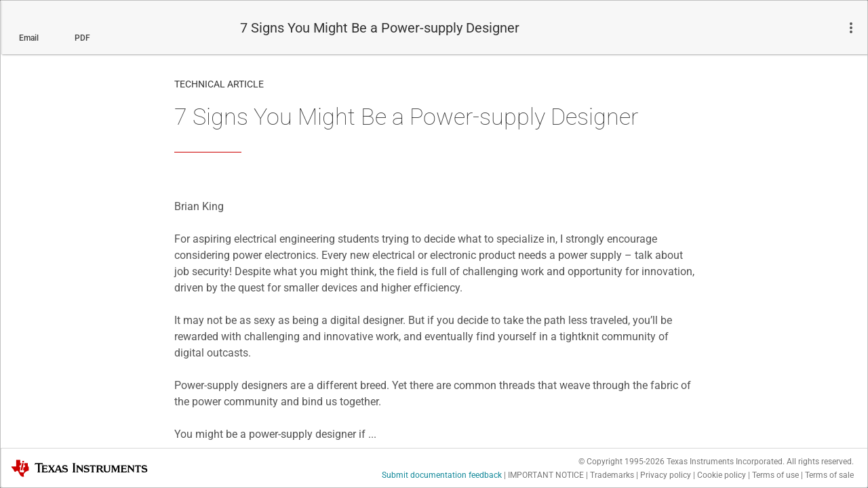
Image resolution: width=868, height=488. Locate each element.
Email (29, 38)
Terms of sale (829, 475)
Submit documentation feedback (442, 475)
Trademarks (612, 475)
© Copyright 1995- (622, 462)
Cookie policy (722, 475)
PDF (82, 38)
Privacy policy (666, 475)
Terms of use (775, 475)
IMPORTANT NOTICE (546, 475)
